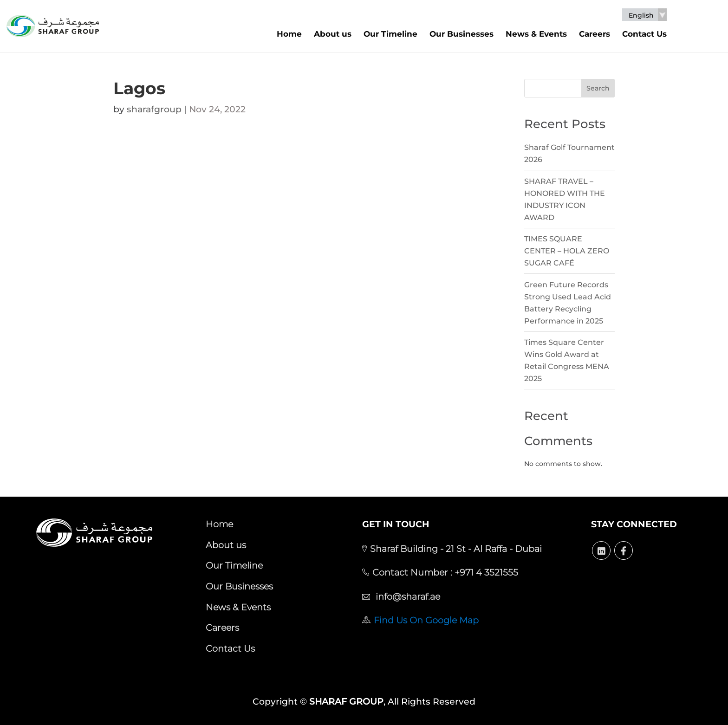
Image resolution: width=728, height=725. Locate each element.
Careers (595, 34)
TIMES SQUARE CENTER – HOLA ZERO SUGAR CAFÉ (567, 251)
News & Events (536, 34)
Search (598, 88)
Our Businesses (461, 34)
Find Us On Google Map (426, 620)
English (641, 16)
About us (333, 34)
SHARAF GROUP (346, 702)
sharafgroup (154, 109)
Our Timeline (390, 34)
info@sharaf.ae (407, 596)
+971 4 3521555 (485, 572)
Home (289, 34)
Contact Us (644, 34)
